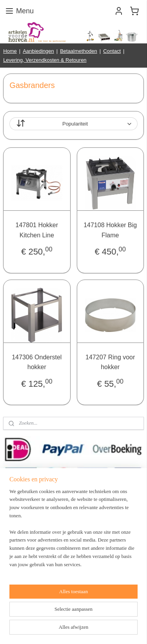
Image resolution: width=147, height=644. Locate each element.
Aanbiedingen (38, 51)
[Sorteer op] (73, 124)
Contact (112, 51)
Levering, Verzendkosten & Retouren (45, 60)
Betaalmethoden (79, 51)
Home (10, 51)
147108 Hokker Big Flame (110, 231)
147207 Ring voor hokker (110, 362)
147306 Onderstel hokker (37, 362)
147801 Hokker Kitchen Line (37, 231)
